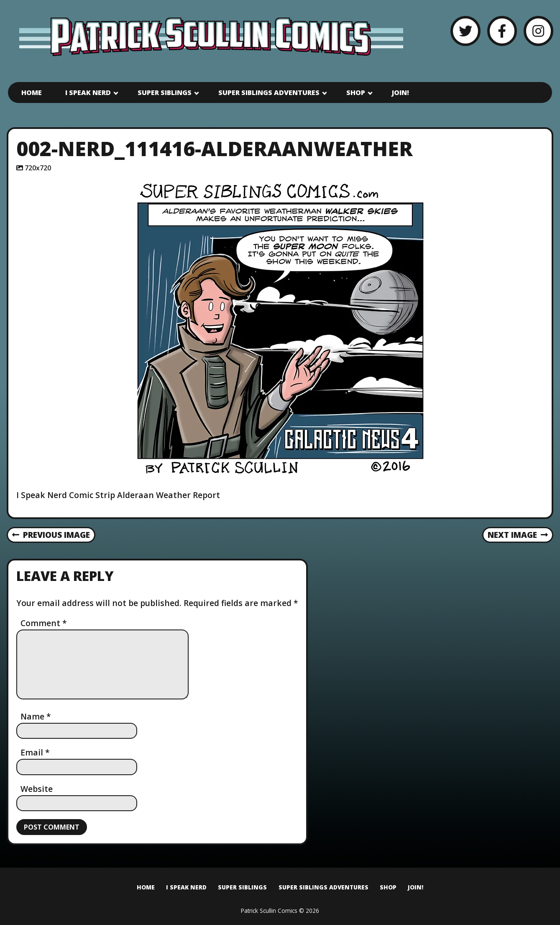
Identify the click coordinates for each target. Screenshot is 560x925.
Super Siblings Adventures (269, 92)
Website (37, 789)
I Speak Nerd (88, 92)
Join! (400, 92)
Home (32, 92)
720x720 (38, 168)
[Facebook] (502, 31)
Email (35, 752)
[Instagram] (538, 31)
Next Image (518, 535)
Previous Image (51, 535)
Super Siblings (165, 92)
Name (36, 716)
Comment (44, 623)
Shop (356, 92)
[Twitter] (465, 31)
